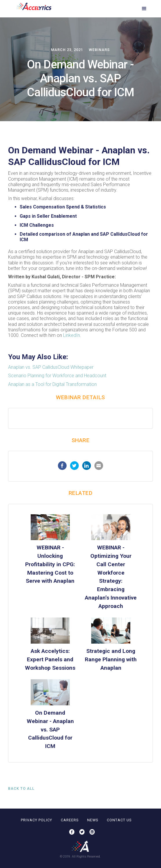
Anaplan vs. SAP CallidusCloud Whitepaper (51, 367)
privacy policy (36, 820)
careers (70, 820)
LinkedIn (72, 335)
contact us (119, 820)
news (93, 820)
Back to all (21, 788)
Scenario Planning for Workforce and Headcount (57, 376)
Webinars (99, 50)
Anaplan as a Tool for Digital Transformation (52, 384)
